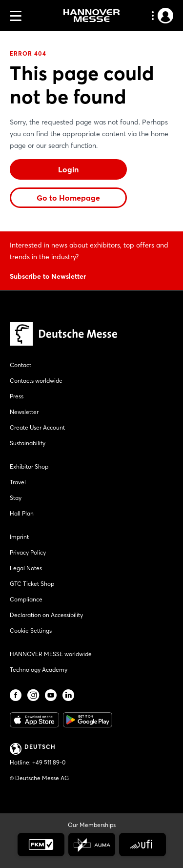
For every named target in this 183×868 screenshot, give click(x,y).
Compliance (26, 599)
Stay (16, 498)
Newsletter (24, 412)
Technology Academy (39, 670)
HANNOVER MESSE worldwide (51, 654)
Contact (20, 365)
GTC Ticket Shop (32, 584)
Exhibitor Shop (29, 466)
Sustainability (28, 443)
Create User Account (37, 427)
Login (68, 169)
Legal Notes (26, 568)
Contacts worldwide (36, 381)
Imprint (19, 537)
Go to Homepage (68, 198)
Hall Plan (22, 513)
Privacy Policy (28, 552)
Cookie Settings (31, 630)
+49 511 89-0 (49, 762)
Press (17, 396)
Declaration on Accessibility (46, 615)
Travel (18, 482)
